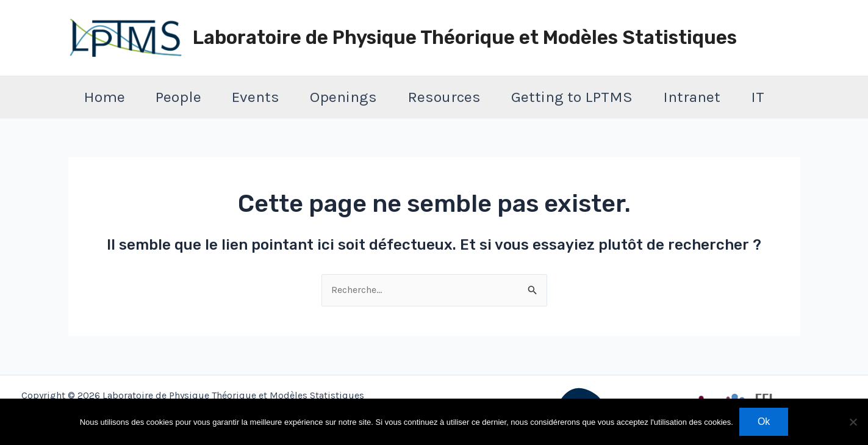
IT (758, 97)
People (178, 97)
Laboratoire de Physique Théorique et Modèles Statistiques (465, 38)
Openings (343, 97)
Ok (764, 421)
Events (256, 97)
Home (104, 97)
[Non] (853, 422)
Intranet (692, 97)
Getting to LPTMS (572, 97)
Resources (444, 97)
